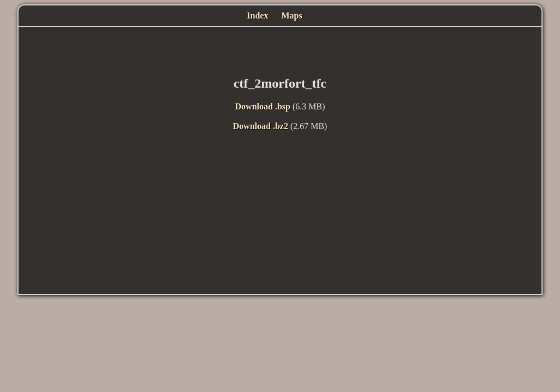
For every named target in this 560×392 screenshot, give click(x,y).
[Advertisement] (280, 49)
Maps (291, 16)
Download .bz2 (261, 126)
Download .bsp (263, 106)
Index (257, 16)
